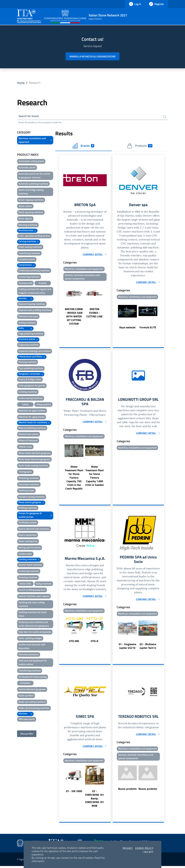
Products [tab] (140, 146)
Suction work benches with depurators (32, 647)
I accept (148, 852)
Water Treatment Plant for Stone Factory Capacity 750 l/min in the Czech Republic (74, 479)
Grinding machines (28, 392)
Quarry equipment (28, 535)
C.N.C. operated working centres (34, 236)
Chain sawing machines (30, 247)
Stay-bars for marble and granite (35, 632)
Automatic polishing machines (33, 184)
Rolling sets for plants (30, 548)
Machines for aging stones (32, 417)
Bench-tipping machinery (31, 200)
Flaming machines (28, 362)
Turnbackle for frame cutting (33, 677)
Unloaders (25, 683)
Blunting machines (28, 225)
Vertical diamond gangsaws (32, 690)
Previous (61, 305)
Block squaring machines (31, 213)
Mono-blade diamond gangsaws (35, 453)
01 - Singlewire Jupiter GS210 (127, 648)
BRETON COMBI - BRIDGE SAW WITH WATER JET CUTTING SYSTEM (74, 317)
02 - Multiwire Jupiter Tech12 (148, 648)
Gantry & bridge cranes (30, 380)
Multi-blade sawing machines (33, 466)
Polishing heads (26, 491)
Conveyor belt (25, 283)
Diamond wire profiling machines (35, 310)
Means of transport (28, 441)
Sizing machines (44, 584)
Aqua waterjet (127, 328)
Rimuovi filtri (27, 734)
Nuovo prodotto (127, 791)
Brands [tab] (83, 146)
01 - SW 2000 (74, 793)
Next (109, 305)
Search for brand (29, 116)
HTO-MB (74, 643)
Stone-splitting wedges (30, 639)
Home (21, 83)
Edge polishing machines (31, 334)
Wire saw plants (27, 719)
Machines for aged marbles (32, 411)
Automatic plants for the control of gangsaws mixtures (34, 176)
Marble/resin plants (29, 434)
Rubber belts (25, 554)
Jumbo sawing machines (31, 398)
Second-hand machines (30, 565)
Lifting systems (43, 405)
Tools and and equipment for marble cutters (33, 663)
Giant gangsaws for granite (32, 386)
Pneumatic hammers (29, 485)
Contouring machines (29, 277)
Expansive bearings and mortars (35, 351)
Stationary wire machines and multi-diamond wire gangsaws (34, 624)
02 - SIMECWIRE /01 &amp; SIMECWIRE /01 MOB (94, 800)
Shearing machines (28, 578)
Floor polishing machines (31, 369)
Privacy (128, 848)
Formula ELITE (148, 328)
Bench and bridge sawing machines (31, 192)
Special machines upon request (34, 596)
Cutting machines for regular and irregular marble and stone (35, 291)
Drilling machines (27, 323)
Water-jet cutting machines (32, 702)
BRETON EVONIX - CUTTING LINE (94, 314)
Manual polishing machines (32, 428)
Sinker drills (25, 584)
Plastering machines (29, 478)
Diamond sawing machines (32, 304)
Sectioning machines (29, 571)
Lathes (25, 405)
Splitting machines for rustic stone (33, 614)
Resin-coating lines (28, 542)
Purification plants (28, 523)
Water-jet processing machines (34, 708)
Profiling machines (28, 508)
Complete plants (27, 260)
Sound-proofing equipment (32, 590)
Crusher (43, 283)
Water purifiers (26, 696)
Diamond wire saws (28, 317)
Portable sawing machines (32, 497)
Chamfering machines (29, 253)
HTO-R (94, 643)
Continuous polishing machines (34, 271)
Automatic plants (27, 168)
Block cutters (25, 206)
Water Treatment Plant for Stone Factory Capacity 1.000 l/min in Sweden (95, 477)
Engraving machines (29, 345)
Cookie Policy (144, 848)
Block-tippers (25, 219)
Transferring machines (30, 671)
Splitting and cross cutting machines (32, 604)
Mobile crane (25, 447)
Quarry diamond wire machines (34, 529)
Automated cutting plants (31, 162)
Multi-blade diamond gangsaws (34, 460)
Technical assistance (29, 655)
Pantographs (25, 472)
